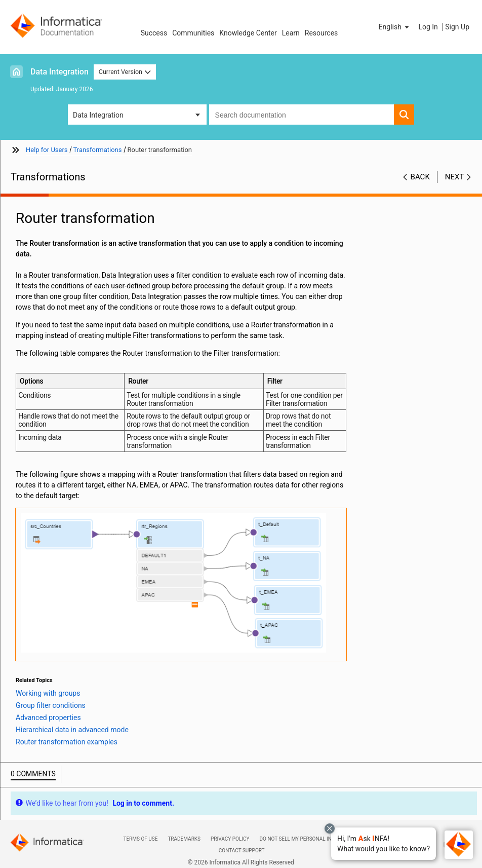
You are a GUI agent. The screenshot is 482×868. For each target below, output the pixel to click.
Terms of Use (140, 839)
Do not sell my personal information (310, 839)
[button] (384, 844)
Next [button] (455, 177)
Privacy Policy (230, 839)
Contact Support (242, 851)
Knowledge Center (248, 33)
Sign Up (457, 27)
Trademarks (184, 839)
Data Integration (59, 72)
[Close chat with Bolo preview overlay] (330, 828)
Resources (322, 33)
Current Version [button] (125, 72)
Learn (291, 33)
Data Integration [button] (98, 115)
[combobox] (302, 115)
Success (154, 33)
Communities (193, 33)
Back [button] (420, 177)
